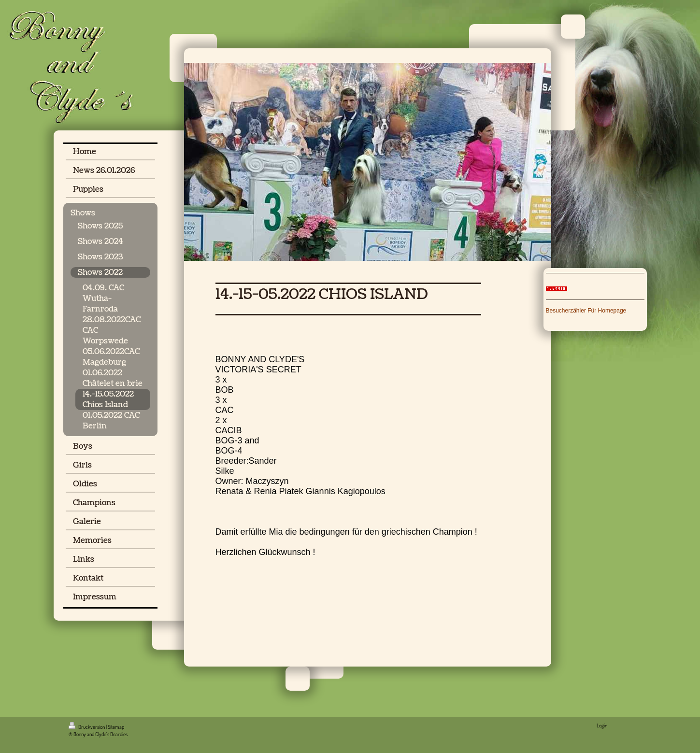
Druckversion (87, 727)
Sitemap (116, 727)
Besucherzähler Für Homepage (586, 311)
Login (602, 725)
